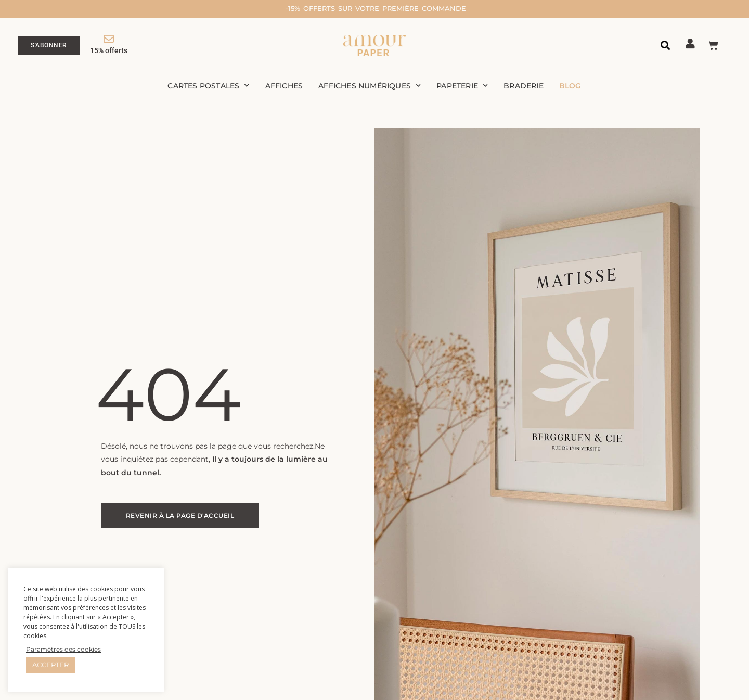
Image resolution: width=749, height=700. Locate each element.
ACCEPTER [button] (50, 665)
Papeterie (462, 87)
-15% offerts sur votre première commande (404, 8)
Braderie (524, 87)
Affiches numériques (370, 87)
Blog (570, 87)
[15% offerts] (109, 40)
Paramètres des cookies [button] (63, 649)
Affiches (284, 87)
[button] (666, 46)
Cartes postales (208, 87)
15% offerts (109, 51)
